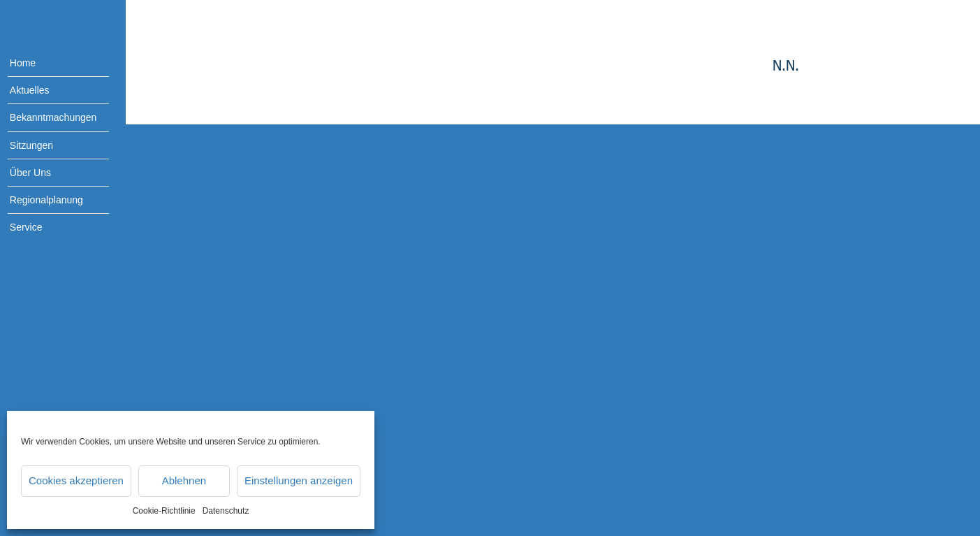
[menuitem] (49, 63)
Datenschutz (226, 511)
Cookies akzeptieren (76, 480)
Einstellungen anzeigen (299, 480)
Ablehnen (184, 480)
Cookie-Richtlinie (164, 511)
